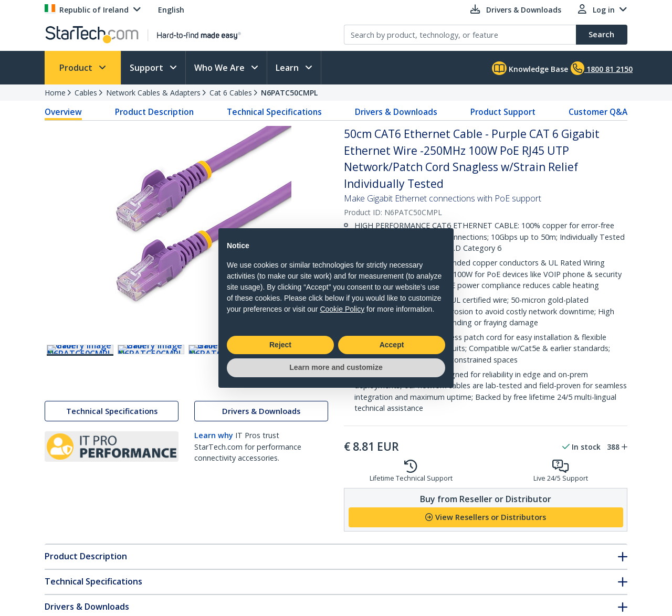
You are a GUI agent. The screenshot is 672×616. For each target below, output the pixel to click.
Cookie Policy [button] (342, 309)
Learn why (214, 458)
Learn (288, 68)
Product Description (154, 112)
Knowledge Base (530, 68)
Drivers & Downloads (396, 112)
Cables (86, 93)
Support (148, 68)
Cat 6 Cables (231, 93)
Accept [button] (392, 345)
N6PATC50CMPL (289, 93)
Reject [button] (280, 345)
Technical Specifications (274, 112)
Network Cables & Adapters (153, 93)
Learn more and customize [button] (336, 367)
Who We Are (220, 68)
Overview (63, 112)
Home (55, 93)
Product (77, 68)
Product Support (503, 112)
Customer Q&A (598, 112)
